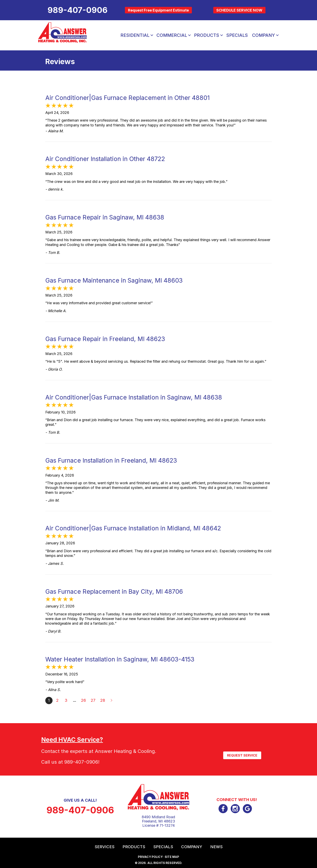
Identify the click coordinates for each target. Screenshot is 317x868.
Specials (237, 35)
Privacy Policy (150, 857)
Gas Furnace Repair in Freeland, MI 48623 (105, 339)
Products (207, 35)
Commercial (172, 35)
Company (264, 35)
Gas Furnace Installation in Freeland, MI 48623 (111, 460)
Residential (135, 35)
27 (93, 700)
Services (105, 847)
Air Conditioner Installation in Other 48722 (105, 159)
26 (83, 700)
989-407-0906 (81, 762)
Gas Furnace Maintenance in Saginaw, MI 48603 (114, 280)
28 (103, 700)
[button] (152, 35)
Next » (112, 701)
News (216, 847)
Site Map (172, 857)
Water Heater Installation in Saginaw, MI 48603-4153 (120, 659)
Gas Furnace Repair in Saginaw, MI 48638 (105, 217)
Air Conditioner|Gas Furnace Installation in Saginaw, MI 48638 (134, 397)
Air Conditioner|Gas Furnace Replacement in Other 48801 (127, 98)
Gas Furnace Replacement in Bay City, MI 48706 (114, 591)
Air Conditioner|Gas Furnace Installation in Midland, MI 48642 (133, 528)
